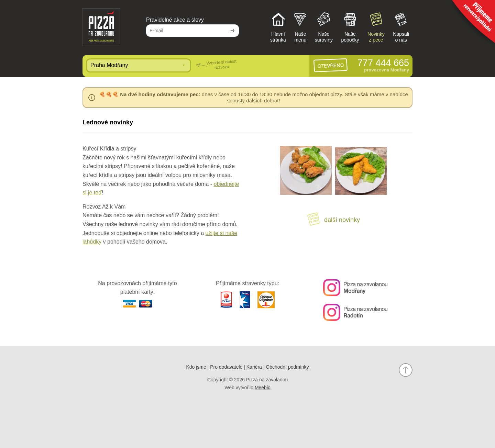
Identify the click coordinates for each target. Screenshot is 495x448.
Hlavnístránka (278, 27)
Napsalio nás (401, 27)
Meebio (263, 388)
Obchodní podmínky (287, 367)
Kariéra (254, 367)
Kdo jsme (196, 367)
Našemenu (300, 27)
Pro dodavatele (226, 367)
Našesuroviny (324, 27)
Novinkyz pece (376, 27)
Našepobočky (350, 27)
